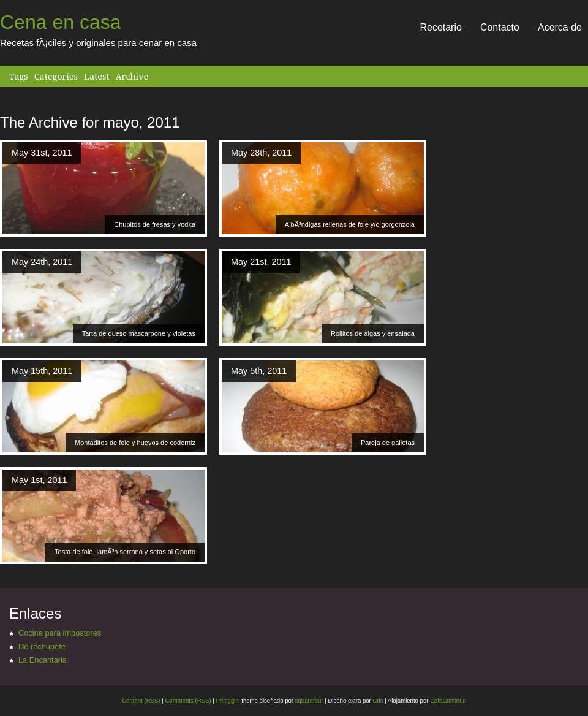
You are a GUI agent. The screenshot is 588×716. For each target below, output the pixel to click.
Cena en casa (60, 22)
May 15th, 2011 (42, 371)
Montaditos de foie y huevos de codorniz (135, 443)
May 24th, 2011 (42, 262)
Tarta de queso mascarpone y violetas (139, 333)
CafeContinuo (448, 700)
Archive (132, 76)
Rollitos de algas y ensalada (373, 333)
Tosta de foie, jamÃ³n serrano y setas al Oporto (125, 552)
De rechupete (42, 646)
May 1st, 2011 (39, 480)
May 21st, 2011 (261, 262)
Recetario (440, 27)
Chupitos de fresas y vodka (155, 224)
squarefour (308, 700)
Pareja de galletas (388, 443)
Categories (56, 76)
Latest (96, 76)
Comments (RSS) (188, 700)
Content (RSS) (141, 700)
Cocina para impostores (60, 633)
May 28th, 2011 (261, 153)
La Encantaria (43, 660)
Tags (19, 76)
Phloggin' (228, 700)
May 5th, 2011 (259, 371)
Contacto (500, 27)
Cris (378, 700)
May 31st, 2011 (42, 153)
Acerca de (560, 27)
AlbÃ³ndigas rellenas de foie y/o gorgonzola (350, 224)
